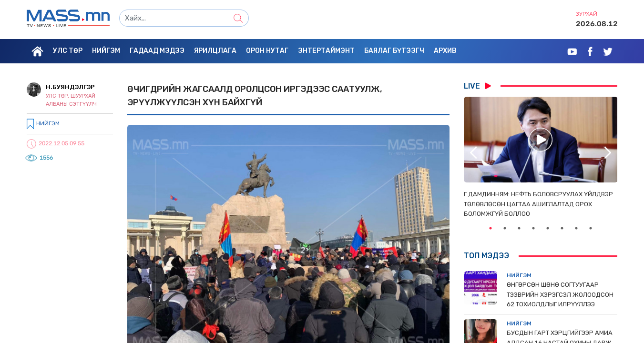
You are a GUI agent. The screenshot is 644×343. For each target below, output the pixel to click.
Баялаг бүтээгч (394, 51)
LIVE (477, 86)
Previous (473, 152)
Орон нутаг (267, 51)
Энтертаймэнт (326, 51)
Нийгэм (106, 51)
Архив (445, 51)
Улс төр (68, 51)
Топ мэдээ (486, 256)
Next (608, 152)
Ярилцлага (215, 51)
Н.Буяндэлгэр (70, 87)
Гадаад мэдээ (157, 51)
